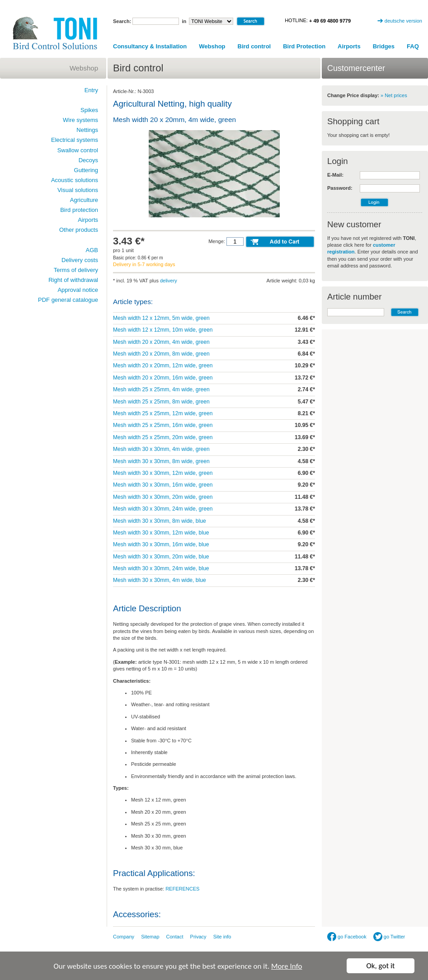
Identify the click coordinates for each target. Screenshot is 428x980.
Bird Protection (304, 46)
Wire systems (80, 120)
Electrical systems (75, 140)
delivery (169, 281)
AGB (92, 250)
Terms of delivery (76, 270)
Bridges (384, 46)
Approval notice (78, 290)
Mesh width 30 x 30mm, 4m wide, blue (160, 580)
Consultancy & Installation (150, 46)
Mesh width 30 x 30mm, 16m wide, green (163, 485)
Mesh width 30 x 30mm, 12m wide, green (163, 473)
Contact (175, 937)
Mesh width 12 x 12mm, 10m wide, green (163, 330)
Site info (222, 937)
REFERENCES (182, 889)
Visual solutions (78, 190)
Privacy (198, 937)
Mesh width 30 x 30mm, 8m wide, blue (160, 521)
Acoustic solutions (75, 180)
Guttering (86, 170)
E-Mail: (335, 175)
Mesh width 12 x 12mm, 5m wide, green (161, 318)
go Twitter (389, 937)
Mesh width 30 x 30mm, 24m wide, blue (161, 568)
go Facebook (347, 937)
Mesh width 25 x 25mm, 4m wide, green (161, 389)
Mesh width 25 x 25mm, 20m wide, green (163, 437)
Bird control (254, 46)
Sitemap (150, 937)
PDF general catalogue (68, 300)
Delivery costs (80, 260)
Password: (340, 188)
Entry (91, 90)
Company (124, 937)
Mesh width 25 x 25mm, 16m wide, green (163, 425)
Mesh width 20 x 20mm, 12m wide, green (163, 366)
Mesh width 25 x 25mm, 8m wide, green (161, 402)
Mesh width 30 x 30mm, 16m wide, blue (161, 544)
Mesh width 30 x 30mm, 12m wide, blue (161, 533)
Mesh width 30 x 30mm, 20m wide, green (163, 497)
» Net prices (394, 95)
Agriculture (84, 200)
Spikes (89, 110)
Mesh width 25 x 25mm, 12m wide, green (163, 413)
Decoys (88, 160)
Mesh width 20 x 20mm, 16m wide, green (163, 378)
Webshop (212, 46)
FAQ (413, 46)
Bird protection (79, 210)
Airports (349, 46)
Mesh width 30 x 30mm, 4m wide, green (161, 449)
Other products (79, 230)
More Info (287, 968)
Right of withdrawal (73, 280)
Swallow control (78, 150)
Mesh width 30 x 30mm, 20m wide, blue (161, 557)
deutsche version (403, 21)
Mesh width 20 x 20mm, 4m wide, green (161, 342)
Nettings (87, 130)
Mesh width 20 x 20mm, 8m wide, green (161, 354)
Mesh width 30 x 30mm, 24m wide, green (163, 509)
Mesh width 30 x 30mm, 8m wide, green (161, 461)
